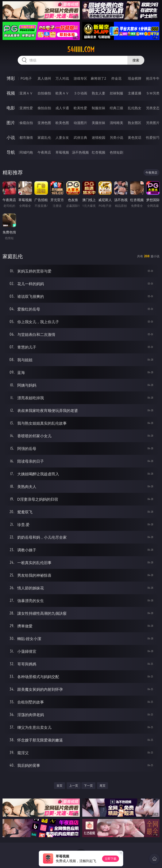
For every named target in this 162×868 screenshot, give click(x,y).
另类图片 (153, 123)
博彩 (11, 78)
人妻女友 (62, 138)
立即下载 (111, 859)
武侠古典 (80, 138)
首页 (59, 786)
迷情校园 (99, 138)
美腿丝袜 (99, 123)
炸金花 (116, 78)
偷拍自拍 (44, 108)
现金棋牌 (135, 78)
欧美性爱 (80, 108)
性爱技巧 (153, 138)
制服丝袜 (99, 108)
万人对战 (62, 78)
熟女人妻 (99, 93)
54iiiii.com (81, 49)
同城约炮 (26, 152)
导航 (11, 152)
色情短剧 (116, 152)
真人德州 (44, 78)
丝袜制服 (116, 93)
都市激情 (26, 138)
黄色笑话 (135, 138)
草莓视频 (62, 152)
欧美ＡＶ (62, 93)
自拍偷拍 (44, 93)
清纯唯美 (116, 123)
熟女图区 (135, 123)
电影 (11, 108)
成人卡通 (62, 108)
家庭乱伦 (44, 138)
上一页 (74, 786)
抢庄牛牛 (153, 78)
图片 (11, 123)
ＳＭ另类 (153, 93)
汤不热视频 (80, 152)
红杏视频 (99, 152)
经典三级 (116, 108)
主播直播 (135, 93)
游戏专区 (80, 78)
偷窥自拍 (26, 123)
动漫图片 (80, 123)
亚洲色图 (44, 123)
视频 (11, 93)
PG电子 (26, 78)
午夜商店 (44, 152)
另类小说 (116, 138)
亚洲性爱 (26, 108)
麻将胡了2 (98, 78)
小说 (11, 137)
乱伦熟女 (135, 108)
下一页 (88, 786)
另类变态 (153, 108)
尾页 (103, 786)
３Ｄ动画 (80, 93)
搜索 (136, 60)
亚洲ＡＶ (26, 93)
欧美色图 (62, 123)
